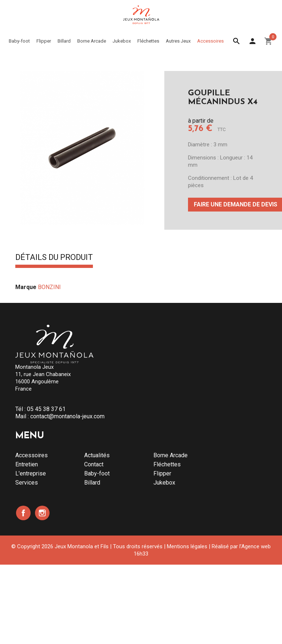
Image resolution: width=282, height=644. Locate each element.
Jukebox (164, 483)
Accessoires (32, 455)
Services (27, 483)
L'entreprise (31, 473)
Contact (94, 464)
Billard (92, 483)
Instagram (42, 513)
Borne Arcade (171, 455)
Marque (26, 287)
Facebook (23, 513)
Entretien (27, 464)
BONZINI (49, 287)
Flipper (162, 473)
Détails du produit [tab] (54, 258)
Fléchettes (167, 464)
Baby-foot (97, 473)
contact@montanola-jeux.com (67, 416)
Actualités (97, 455)
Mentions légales (187, 546)
